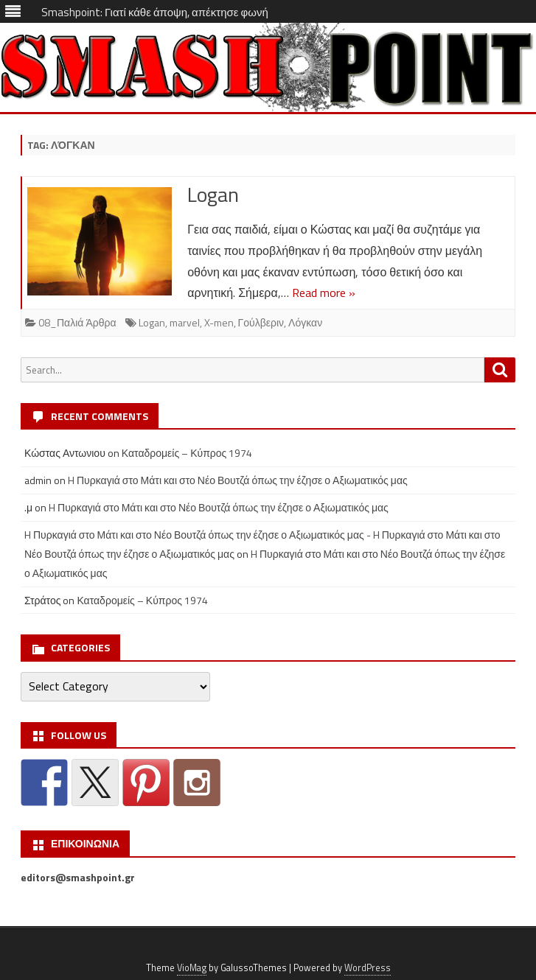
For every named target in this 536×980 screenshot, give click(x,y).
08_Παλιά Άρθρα (77, 322)
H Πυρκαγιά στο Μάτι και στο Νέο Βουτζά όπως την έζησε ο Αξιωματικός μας (238, 480)
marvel (185, 322)
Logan (213, 194)
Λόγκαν (305, 322)
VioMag (192, 968)
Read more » (324, 293)
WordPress (368, 968)
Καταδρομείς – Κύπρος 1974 (187, 453)
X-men (219, 322)
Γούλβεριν (261, 322)
